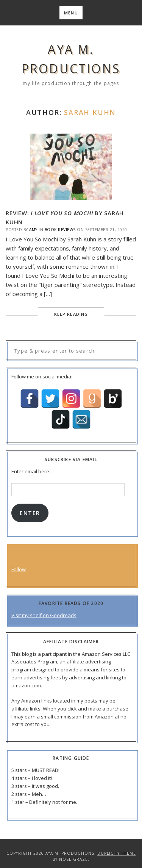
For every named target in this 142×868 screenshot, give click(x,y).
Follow (19, 569)
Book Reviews (60, 230)
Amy (33, 230)
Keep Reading (71, 314)
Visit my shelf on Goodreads (44, 615)
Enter (30, 513)
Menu (71, 13)
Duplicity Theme (117, 853)
